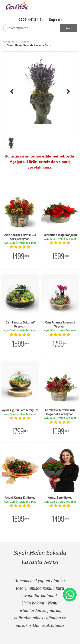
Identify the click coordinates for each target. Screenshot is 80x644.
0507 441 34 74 (31, 20)
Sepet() (55, 20)
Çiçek (26, 42)
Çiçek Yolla (10, 42)
